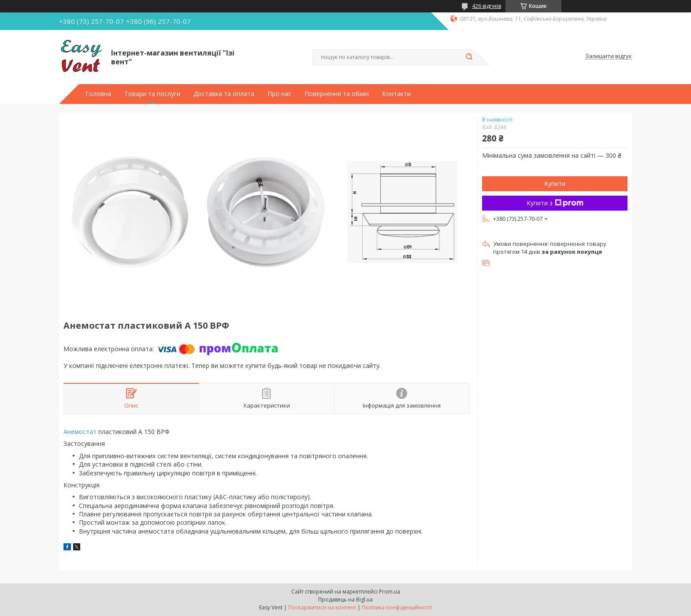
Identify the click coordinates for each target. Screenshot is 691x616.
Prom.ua (390, 592)
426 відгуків (487, 6)
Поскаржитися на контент (322, 607)
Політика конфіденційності (397, 607)
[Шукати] (469, 57)
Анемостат (80, 432)
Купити (555, 184)
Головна (98, 94)
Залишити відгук (609, 56)
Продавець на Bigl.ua (345, 599)
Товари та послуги (152, 94)
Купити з (555, 203)
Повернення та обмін (337, 94)
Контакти (396, 94)
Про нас (279, 94)
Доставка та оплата (224, 94)
